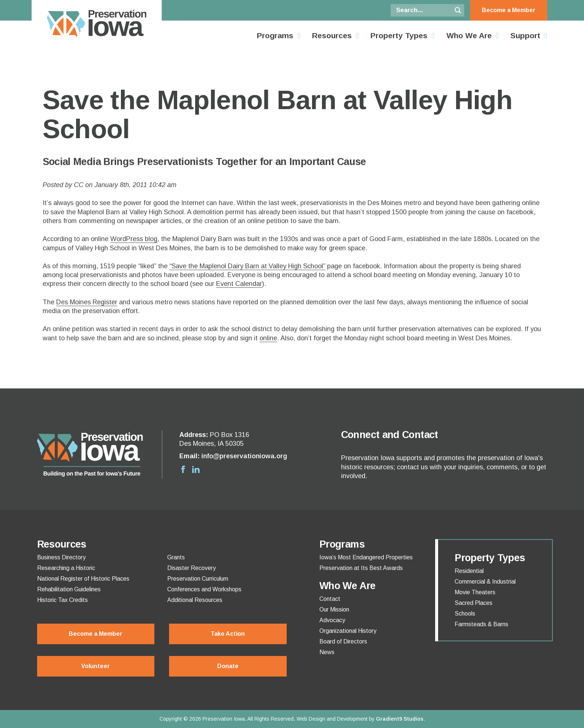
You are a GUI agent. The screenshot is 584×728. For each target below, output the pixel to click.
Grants (176, 557)
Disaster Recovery (191, 568)
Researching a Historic (66, 568)
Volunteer (96, 666)
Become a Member (509, 10)
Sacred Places (474, 603)
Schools (465, 614)
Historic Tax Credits (62, 600)
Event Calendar (239, 284)
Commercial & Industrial (485, 582)
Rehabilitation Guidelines (69, 589)
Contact (330, 599)
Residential (469, 571)
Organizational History (348, 631)
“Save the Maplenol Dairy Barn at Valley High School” (247, 266)
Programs (275, 36)
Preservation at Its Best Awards (361, 568)
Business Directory (61, 557)
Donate (228, 666)
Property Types (399, 36)
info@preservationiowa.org (244, 456)
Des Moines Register (87, 302)
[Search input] (423, 10)
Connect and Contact (390, 435)
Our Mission (334, 610)
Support (525, 36)
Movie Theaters (475, 592)
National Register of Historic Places (83, 579)
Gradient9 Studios (400, 719)
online (268, 338)
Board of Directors (343, 642)
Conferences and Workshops (204, 589)
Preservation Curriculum (198, 579)
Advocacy (332, 620)
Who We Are (469, 36)
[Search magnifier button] (458, 10)
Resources (332, 36)
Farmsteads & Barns (481, 624)
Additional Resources (195, 600)
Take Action (228, 634)
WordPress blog (134, 239)
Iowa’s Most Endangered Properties (366, 557)
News (327, 652)
